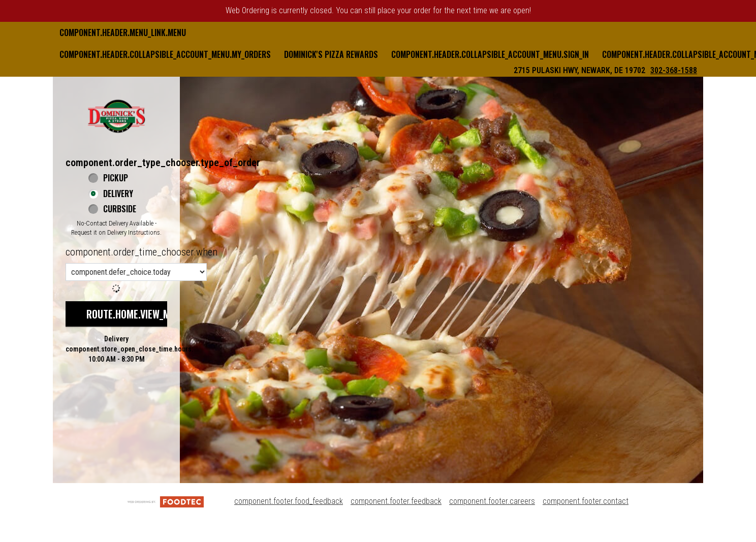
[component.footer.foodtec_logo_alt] (166, 501)
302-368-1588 (674, 70)
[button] (116, 116)
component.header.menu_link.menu (123, 33)
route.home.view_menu (136, 314)
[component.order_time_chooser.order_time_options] (136, 272)
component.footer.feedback (396, 501)
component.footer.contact (586, 501)
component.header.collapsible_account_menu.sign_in (490, 54)
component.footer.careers (492, 501)
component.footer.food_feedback (289, 501)
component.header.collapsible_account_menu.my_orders (165, 54)
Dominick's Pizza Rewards (331, 54)
